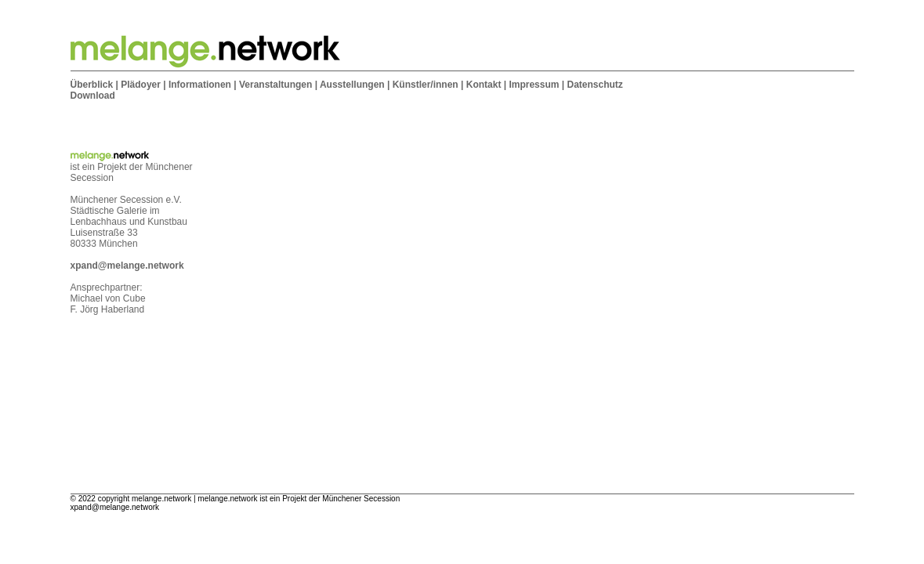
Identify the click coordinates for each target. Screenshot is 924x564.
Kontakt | (486, 85)
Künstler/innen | (428, 85)
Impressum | (536, 85)
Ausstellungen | (355, 85)
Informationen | (203, 85)
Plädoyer (141, 85)
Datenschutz (594, 85)
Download (93, 96)
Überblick (92, 85)
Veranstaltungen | (278, 85)
